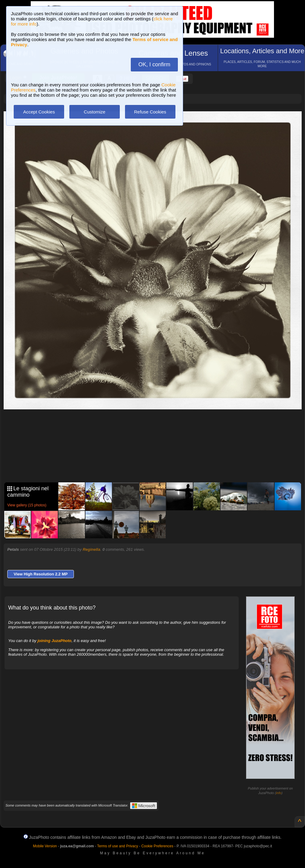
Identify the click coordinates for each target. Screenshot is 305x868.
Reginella (92, 549)
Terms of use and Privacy (118, 846)
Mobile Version (45, 846)
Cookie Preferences (157, 846)
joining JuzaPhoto (54, 641)
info (279, 793)
